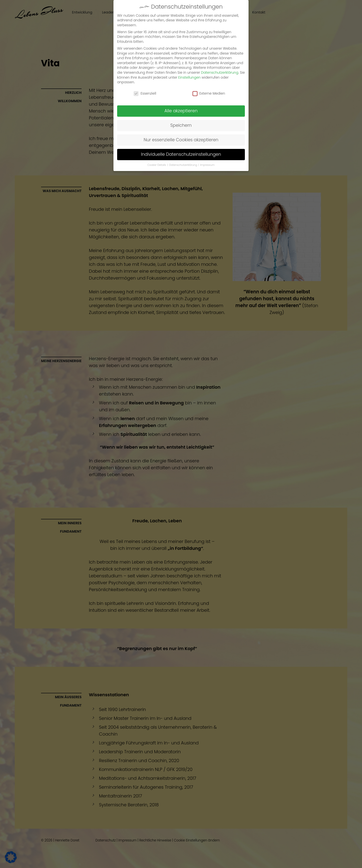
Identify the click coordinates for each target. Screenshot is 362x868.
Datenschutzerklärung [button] (184, 153)
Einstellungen (189, 66)
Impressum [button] (207, 153)
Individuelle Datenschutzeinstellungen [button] (181, 143)
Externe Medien (209, 82)
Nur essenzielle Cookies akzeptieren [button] (181, 128)
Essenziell (145, 82)
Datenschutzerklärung (220, 61)
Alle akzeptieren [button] (181, 99)
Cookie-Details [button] (157, 153)
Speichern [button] (181, 114)
